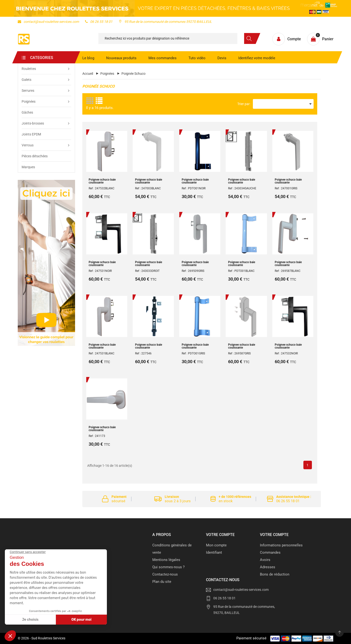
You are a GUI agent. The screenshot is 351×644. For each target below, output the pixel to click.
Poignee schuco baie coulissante (102, 181)
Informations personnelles (281, 545)
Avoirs (265, 560)
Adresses (268, 567)
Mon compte (216, 545)
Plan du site (162, 582)
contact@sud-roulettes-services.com (48, 22)
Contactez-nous (165, 574)
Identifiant (214, 552)
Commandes (270, 552)
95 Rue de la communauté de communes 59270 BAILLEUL (165, 22)
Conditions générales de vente (172, 549)
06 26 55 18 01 (99, 22)
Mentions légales (166, 560)
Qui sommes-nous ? (168, 567)
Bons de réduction (275, 574)
